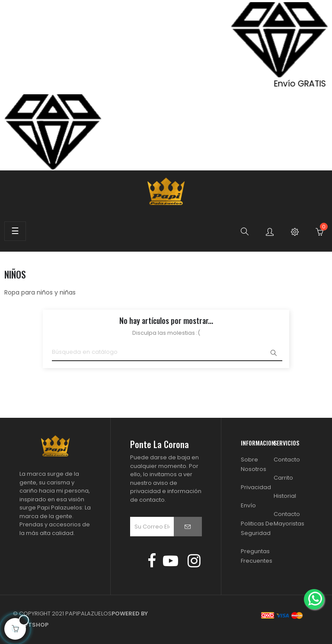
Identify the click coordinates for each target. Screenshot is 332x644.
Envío (248, 505)
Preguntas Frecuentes (257, 556)
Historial (285, 496)
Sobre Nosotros (254, 464)
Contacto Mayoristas (289, 519)
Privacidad (256, 487)
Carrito (283, 478)
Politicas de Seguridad (257, 528)
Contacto (287, 460)
